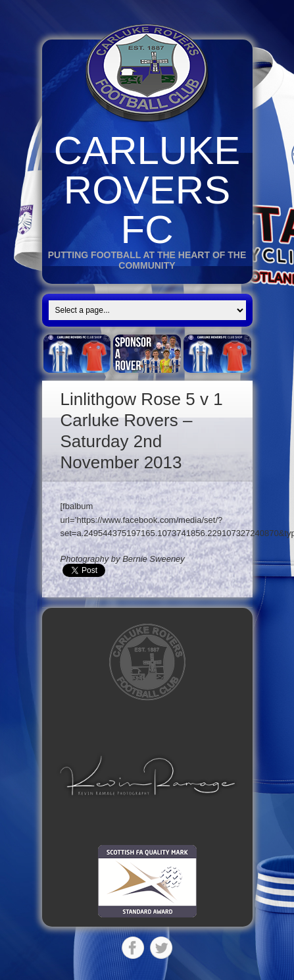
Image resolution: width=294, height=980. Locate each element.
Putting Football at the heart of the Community (147, 260)
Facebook (133, 948)
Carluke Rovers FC (147, 190)
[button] (147, 776)
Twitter (161, 948)
